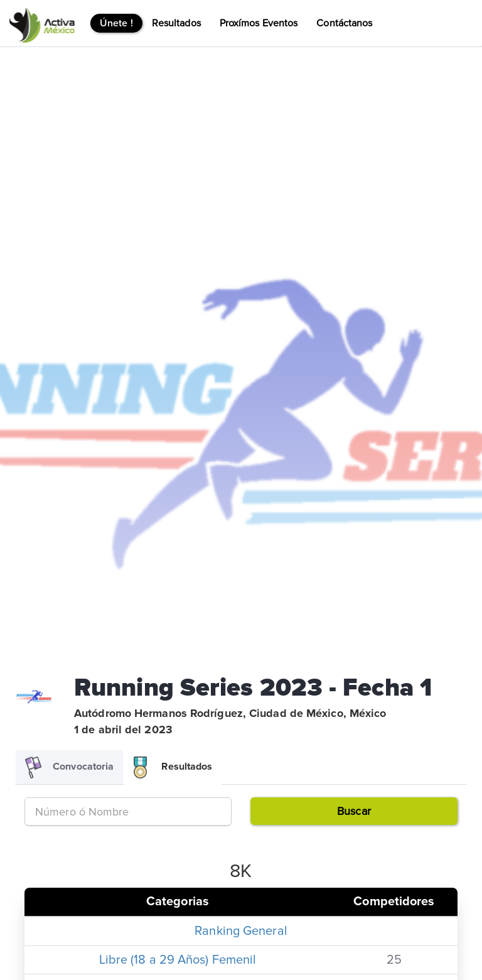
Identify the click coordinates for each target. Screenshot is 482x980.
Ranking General (241, 931)
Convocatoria (69, 767)
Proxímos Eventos (259, 23)
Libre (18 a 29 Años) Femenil (178, 960)
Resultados (176, 23)
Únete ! (116, 23)
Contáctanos (344, 23)
